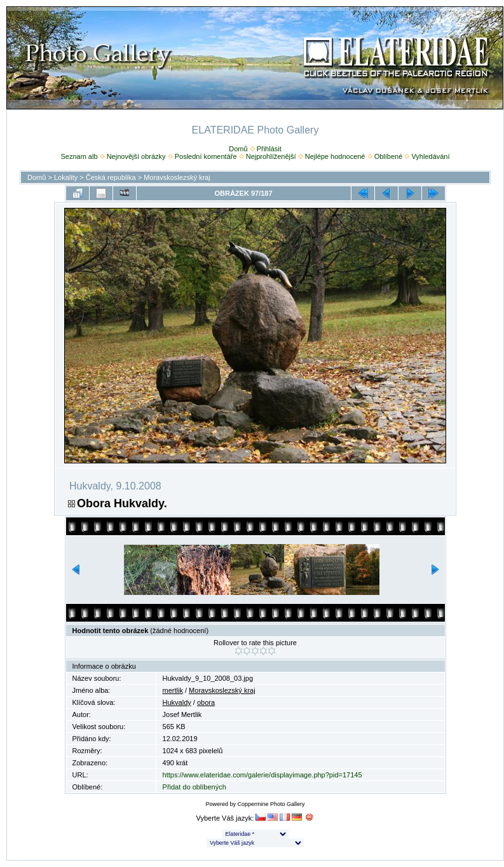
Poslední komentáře (206, 156)
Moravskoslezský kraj (177, 177)
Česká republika (111, 177)
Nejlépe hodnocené (335, 156)
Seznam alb (79, 156)
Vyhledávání (430, 156)
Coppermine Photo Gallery (271, 804)
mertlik (173, 690)
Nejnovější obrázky (136, 156)
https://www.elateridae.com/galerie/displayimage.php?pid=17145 (262, 775)
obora (206, 702)
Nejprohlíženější (271, 156)
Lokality (66, 177)
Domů (238, 149)
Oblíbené (389, 156)
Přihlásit (269, 149)
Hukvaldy (177, 702)
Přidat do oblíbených (194, 787)
